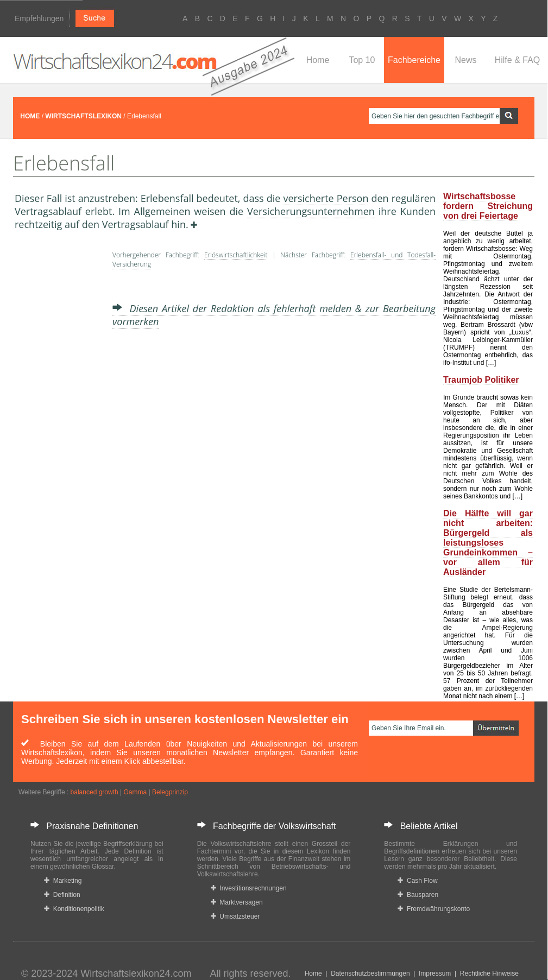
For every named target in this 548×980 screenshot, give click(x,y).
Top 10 (362, 60)
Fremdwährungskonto (434, 909)
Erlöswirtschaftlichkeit (236, 255)
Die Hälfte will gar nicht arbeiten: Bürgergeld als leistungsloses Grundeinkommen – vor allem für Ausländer (488, 543)
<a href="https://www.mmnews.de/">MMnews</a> (58, 412)
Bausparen (418, 895)
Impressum (435, 973)
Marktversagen (237, 902)
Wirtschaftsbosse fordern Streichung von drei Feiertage (488, 206)
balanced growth (95, 792)
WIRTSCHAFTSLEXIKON (83, 116)
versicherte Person (326, 198)
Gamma (135, 792)
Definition (62, 895)
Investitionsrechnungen (249, 888)
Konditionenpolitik (74, 909)
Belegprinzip (170, 792)
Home (318, 60)
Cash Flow (417, 881)
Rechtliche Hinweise (489, 973)
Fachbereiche (414, 60)
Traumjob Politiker (481, 380)
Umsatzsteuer (235, 916)
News (465, 60)
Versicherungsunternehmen (311, 211)
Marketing (63, 881)
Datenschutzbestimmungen (370, 973)
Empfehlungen (39, 18)
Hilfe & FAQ (518, 60)
